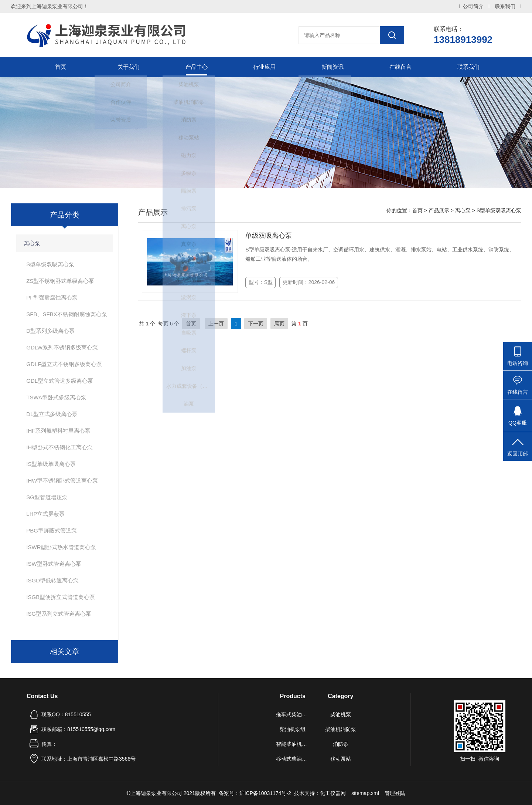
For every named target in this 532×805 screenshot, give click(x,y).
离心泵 (32, 243)
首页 (61, 67)
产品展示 (439, 210)
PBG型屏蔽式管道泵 (52, 530)
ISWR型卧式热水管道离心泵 (61, 547)
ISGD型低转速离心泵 (52, 580)
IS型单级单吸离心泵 (51, 464)
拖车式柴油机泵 (293, 714)
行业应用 (265, 67)
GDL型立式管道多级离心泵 (60, 381)
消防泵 (341, 744)
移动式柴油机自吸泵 (293, 759)
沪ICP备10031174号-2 (265, 793)
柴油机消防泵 (341, 729)
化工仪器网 (333, 793)
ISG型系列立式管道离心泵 (59, 614)
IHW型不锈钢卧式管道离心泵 (62, 481)
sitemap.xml (365, 793)
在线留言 (400, 67)
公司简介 (473, 6)
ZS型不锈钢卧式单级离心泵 (60, 281)
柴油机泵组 (293, 729)
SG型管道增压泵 (47, 497)
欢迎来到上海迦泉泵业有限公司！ (50, 6)
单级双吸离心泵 (269, 236)
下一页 (256, 324)
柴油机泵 (341, 714)
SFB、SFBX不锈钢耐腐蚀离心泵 (66, 314)
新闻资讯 (332, 67)
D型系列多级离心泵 (50, 331)
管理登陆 (395, 793)
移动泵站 (341, 759)
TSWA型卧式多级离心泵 (56, 397)
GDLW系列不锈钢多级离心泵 (62, 347)
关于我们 (129, 67)
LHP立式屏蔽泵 (45, 514)
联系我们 (505, 6)
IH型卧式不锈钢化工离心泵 (59, 447)
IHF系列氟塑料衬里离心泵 (58, 431)
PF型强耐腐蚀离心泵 (52, 297)
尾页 (279, 324)
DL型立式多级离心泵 (52, 414)
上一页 (216, 324)
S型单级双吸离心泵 (50, 264)
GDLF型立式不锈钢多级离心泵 (64, 364)
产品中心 (197, 67)
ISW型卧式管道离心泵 (54, 564)
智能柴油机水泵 (293, 744)
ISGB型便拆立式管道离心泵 (61, 597)
